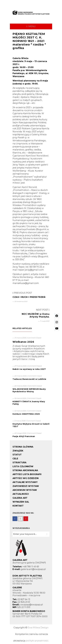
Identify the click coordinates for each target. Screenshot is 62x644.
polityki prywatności (37, 641)
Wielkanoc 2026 (23, 342)
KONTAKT (18, 506)
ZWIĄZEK (18, 451)
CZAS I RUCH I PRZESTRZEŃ (29, 297)
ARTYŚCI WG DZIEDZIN (26, 478)
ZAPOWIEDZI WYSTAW (26, 486)
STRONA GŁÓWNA (23, 447)
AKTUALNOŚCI (21, 494)
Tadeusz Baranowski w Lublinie (29, 379)
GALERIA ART (20, 498)
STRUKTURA (19, 463)
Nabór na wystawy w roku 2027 (29, 369)
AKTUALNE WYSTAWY (25, 482)
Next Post (43, 310)
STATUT (17, 455)
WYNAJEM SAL (21, 502)
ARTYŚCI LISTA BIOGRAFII (27, 474)
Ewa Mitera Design (38, 628)
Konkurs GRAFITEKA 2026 (26, 414)
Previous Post (22, 293)
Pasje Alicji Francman (24, 436)
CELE (15, 459)
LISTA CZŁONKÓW (23, 466)
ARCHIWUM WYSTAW (25, 490)
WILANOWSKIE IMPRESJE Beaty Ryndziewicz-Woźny (29, 390)
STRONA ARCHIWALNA (25, 470)
